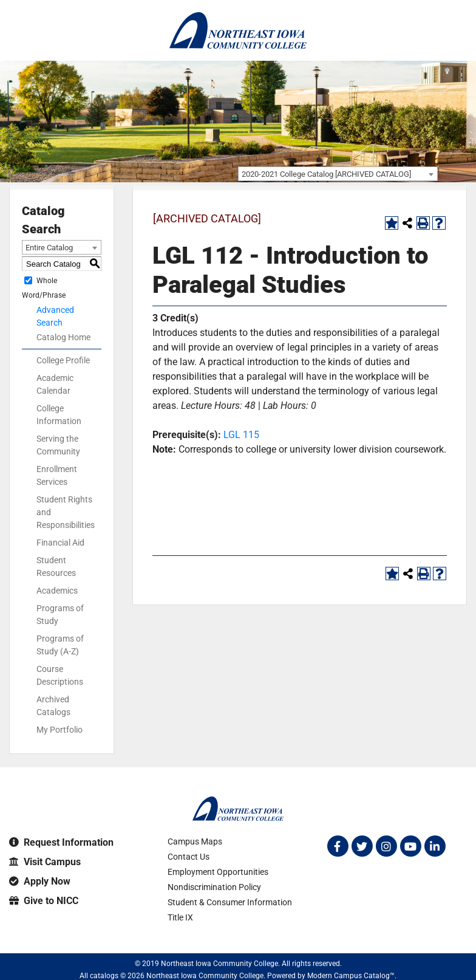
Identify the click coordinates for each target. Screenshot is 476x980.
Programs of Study (60, 615)
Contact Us (189, 857)
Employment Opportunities (218, 872)
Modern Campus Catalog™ (351, 976)
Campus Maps (195, 841)
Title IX (180, 917)
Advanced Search (55, 316)
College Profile (63, 360)
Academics (57, 591)
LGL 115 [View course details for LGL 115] (241, 435)
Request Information (61, 842)
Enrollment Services (57, 475)
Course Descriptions (60, 675)
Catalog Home (63, 337)
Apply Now (40, 881)
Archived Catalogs (53, 706)
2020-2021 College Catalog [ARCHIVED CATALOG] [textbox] (326, 174)
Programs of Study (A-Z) (60, 645)
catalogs (104, 976)
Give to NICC (44, 901)
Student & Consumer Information (230, 902)
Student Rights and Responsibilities (66, 512)
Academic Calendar (55, 384)
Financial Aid (60, 543)
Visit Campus (45, 862)
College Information (59, 415)
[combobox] (338, 174)
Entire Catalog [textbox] (49, 248)
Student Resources (56, 567)
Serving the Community (58, 445)
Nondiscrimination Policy (214, 887)
